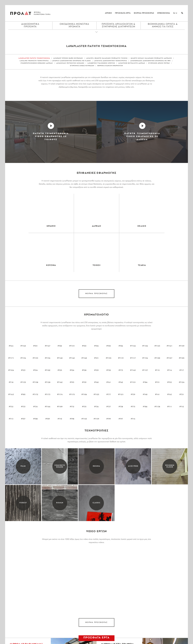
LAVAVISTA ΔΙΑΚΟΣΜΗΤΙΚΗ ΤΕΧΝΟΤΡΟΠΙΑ (110, 61)
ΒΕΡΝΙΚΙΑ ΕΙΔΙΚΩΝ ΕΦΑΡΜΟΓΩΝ (110, 66)
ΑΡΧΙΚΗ (108, 13)
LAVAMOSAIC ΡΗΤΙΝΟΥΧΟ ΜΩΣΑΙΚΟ (70, 63)
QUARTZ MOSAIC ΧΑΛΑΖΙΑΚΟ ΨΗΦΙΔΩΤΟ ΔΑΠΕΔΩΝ (151, 58)
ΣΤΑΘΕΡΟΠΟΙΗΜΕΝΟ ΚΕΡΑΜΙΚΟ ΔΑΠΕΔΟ (37, 63)
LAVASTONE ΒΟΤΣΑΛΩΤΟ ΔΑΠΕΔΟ (132, 63)
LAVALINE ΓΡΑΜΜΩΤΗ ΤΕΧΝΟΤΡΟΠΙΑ (34, 61)
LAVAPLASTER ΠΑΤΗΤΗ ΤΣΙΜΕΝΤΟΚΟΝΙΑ (34, 58)
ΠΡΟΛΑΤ (21, 13)
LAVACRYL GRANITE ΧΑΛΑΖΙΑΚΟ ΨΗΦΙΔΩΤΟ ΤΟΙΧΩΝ (107, 58)
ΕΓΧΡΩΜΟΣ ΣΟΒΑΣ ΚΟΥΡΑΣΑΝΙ (82, 66)
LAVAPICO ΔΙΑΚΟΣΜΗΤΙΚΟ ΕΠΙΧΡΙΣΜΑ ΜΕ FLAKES (71, 61)
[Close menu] (96, 34)
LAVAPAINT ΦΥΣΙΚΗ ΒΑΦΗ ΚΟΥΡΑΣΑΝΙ (68, 58)
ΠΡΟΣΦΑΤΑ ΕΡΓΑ (123, 13)
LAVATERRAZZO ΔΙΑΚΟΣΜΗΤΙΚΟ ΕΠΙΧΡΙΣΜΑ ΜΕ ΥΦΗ (150, 61)
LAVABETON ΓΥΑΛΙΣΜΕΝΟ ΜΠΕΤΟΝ (101, 63)
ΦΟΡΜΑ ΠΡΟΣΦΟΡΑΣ (144, 13)
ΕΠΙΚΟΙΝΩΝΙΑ (164, 13)
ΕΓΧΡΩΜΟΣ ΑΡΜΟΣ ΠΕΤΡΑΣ (159, 63)
